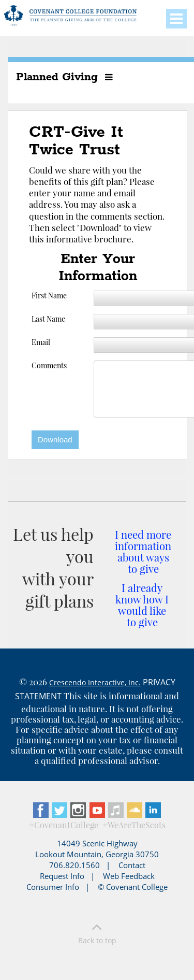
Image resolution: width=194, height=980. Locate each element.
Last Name (48, 319)
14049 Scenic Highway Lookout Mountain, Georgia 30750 (97, 849)
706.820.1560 (74, 865)
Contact (132, 865)
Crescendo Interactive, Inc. (95, 682)
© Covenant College (133, 887)
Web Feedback (129, 876)
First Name (49, 296)
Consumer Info (53, 887)
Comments (49, 365)
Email (41, 342)
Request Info (62, 876)
